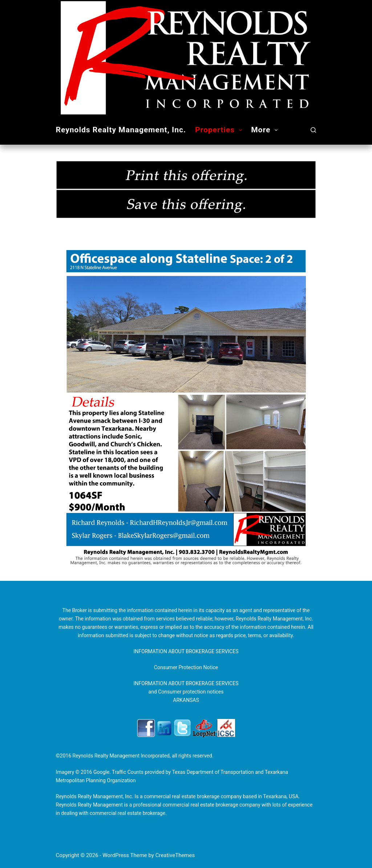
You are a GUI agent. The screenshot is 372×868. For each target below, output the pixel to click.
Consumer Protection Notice (186, 667)
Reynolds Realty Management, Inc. (121, 130)
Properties (220, 130)
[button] (240, 130)
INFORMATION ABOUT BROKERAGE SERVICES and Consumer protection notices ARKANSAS (186, 692)
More (266, 130)
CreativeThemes (175, 855)
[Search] (313, 130)
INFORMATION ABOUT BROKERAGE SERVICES (186, 651)
